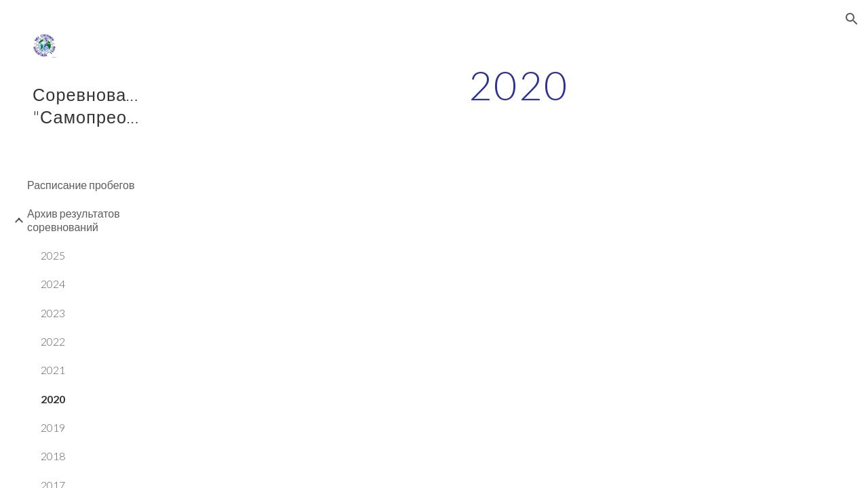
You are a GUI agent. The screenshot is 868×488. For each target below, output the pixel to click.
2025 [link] (53, 255)
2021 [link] (53, 370)
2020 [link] (53, 399)
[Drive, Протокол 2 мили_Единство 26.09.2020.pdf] (361, 278)
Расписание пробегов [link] (81, 185)
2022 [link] (53, 341)
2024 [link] (53, 284)
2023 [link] (53, 313)
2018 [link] (53, 456)
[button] (852, 19)
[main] (518, 85)
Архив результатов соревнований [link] (74, 220)
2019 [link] (53, 427)
